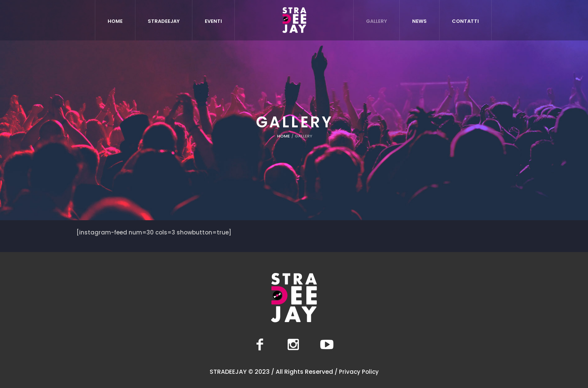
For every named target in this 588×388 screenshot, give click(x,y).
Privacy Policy (359, 372)
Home (283, 136)
